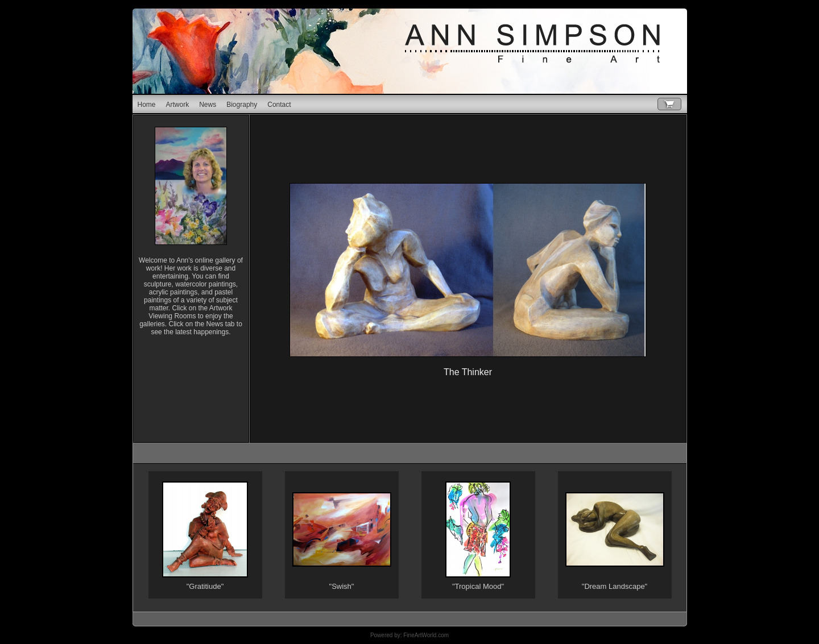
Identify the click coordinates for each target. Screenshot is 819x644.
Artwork (178, 105)
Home (147, 105)
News (208, 105)
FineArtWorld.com (426, 635)
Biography (242, 105)
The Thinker (468, 372)
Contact (279, 105)
